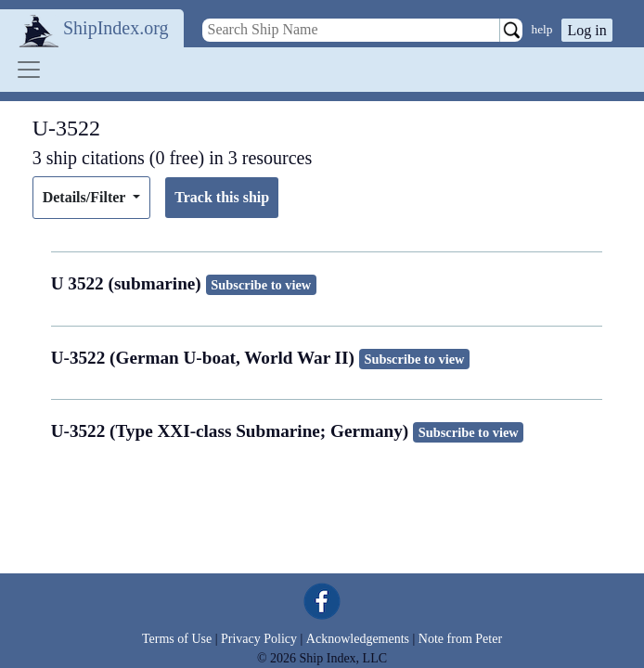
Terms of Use (177, 639)
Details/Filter (86, 197)
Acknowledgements (358, 639)
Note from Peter (460, 639)
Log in (586, 30)
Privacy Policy (259, 639)
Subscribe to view (261, 285)
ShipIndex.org (116, 28)
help (542, 29)
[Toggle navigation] (29, 70)
